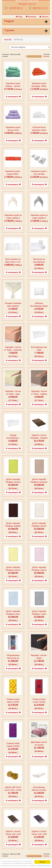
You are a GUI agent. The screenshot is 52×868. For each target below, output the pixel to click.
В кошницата (13, 97)
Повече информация (44, 865)
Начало (44, 17)
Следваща (46, 56)
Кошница (31, 17)
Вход (19, 17)
